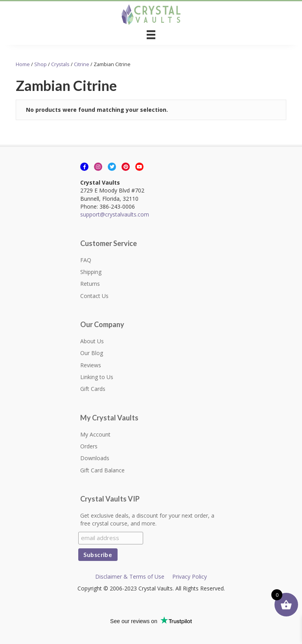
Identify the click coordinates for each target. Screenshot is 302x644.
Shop (41, 64)
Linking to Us (97, 377)
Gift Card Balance (102, 470)
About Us (92, 341)
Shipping (91, 272)
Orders (89, 446)
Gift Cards (93, 389)
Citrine (82, 64)
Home (23, 64)
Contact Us (94, 296)
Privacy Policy (190, 576)
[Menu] (151, 35)
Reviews (91, 365)
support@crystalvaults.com (115, 214)
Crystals (60, 64)
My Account (95, 434)
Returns (90, 284)
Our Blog (92, 353)
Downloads (95, 458)
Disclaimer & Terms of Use (130, 576)
